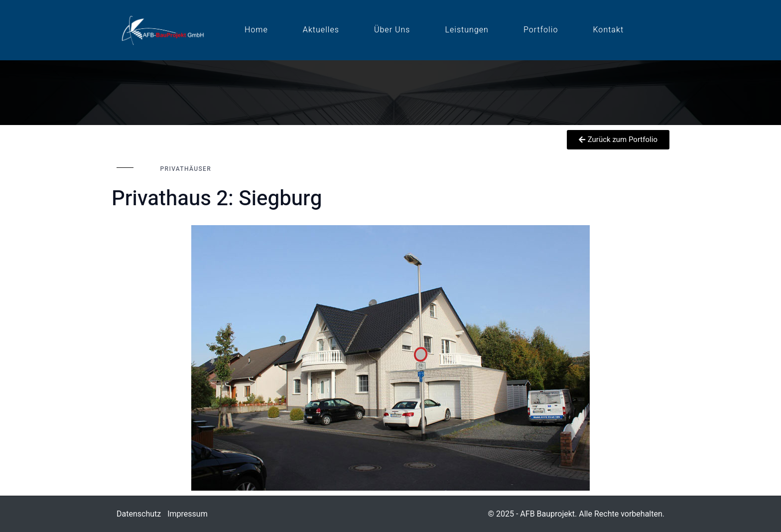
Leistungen (467, 30)
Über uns (392, 30)
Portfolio (541, 30)
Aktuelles (321, 30)
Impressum (188, 514)
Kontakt (609, 30)
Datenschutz (139, 514)
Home (256, 30)
